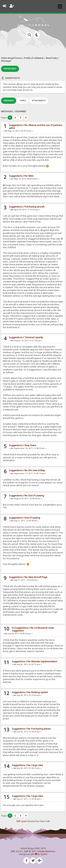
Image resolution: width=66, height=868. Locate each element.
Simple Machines (46, 851)
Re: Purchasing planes (39, 729)
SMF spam (22, 821)
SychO (44, 854)
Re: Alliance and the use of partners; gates (36, 127)
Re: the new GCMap (35, 470)
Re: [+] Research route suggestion (33, 629)
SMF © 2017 (30, 851)
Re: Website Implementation (42, 661)
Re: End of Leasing (34, 496)
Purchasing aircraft (34, 207)
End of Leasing (32, 518)
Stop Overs (30, 445)
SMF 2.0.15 (16, 851)
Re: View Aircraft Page (36, 577)
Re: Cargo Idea (35, 765)
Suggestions (16, 125)
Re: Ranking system (38, 692)
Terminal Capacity (34, 337)
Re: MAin (29, 176)
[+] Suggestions (20, 628)
